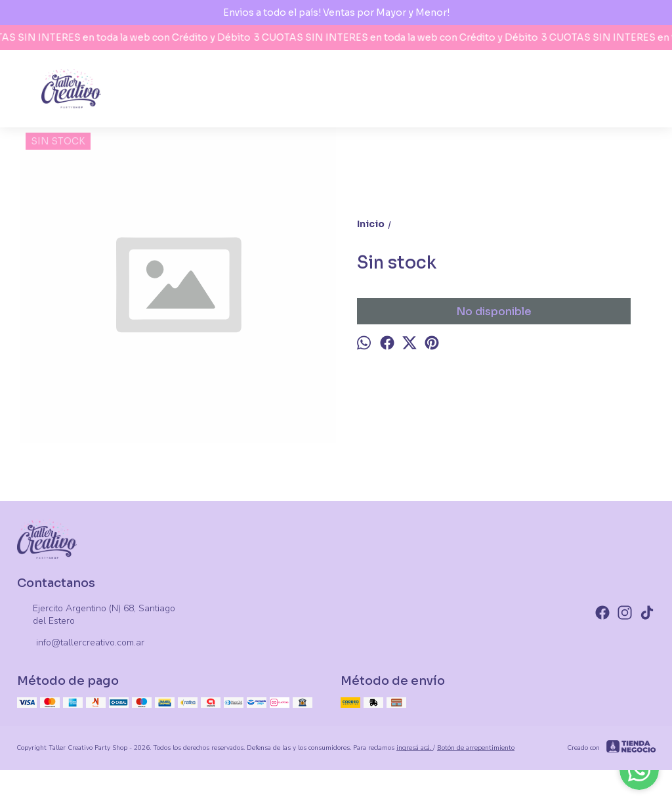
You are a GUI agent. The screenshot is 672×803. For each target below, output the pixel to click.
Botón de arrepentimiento (476, 748)
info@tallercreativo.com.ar (81, 643)
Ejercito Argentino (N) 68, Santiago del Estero (96, 615)
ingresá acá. (415, 748)
